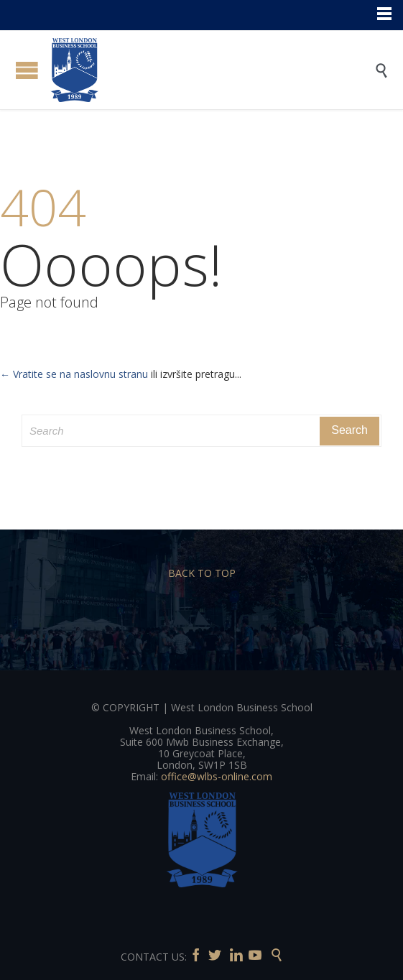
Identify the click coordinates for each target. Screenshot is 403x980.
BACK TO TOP (202, 573)
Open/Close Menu (27, 70)
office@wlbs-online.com (217, 776)
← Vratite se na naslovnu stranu (74, 374)
